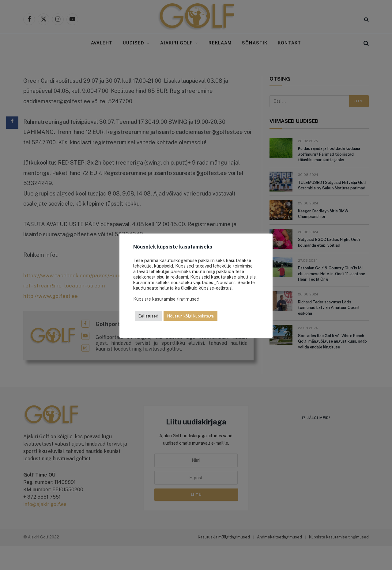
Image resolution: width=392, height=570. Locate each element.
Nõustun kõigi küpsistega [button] (190, 316)
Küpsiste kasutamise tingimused (166, 299)
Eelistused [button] (148, 316)
